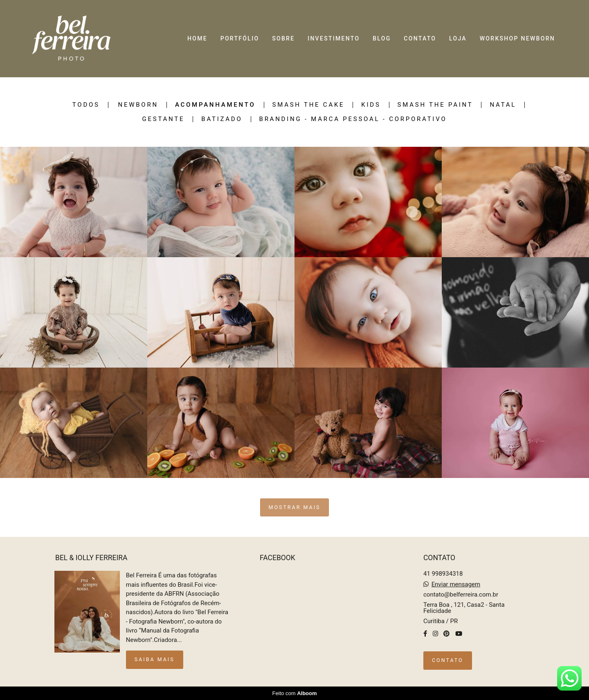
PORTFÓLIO (240, 38)
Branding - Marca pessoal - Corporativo (353, 119)
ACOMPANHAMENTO (215, 105)
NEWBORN (138, 105)
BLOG (382, 38)
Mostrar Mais (295, 507)
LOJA (458, 38)
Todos (86, 105)
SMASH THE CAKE (309, 105)
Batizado (222, 119)
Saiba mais (155, 659)
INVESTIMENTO (334, 38)
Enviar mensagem (456, 584)
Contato (448, 660)
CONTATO (420, 38)
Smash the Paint (435, 105)
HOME (197, 38)
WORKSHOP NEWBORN (517, 38)
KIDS (371, 105)
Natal (503, 105)
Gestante (164, 119)
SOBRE (283, 38)
